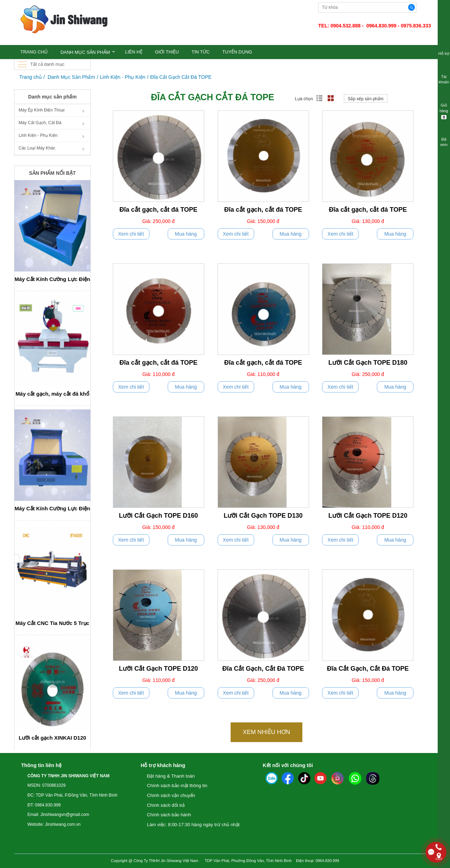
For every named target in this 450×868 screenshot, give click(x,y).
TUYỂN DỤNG (237, 52)
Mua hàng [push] (186, 234)
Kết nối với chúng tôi (288, 765)
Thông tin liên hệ (41, 765)
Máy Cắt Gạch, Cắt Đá (40, 123)
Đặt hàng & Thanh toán (171, 776)
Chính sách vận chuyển (171, 795)
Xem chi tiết (131, 234)
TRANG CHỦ (34, 52)
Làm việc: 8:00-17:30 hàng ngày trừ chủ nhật (193, 825)
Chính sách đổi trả (166, 805)
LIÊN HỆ (134, 52)
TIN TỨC (201, 52)
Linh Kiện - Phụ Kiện (123, 77)
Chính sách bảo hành (169, 815)
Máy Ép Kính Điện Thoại (42, 110)
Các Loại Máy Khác (37, 148)
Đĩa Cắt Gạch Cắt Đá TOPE (181, 77)
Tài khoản (444, 75)
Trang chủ (31, 77)
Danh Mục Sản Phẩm (85, 52)
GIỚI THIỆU (167, 52)
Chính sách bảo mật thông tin (177, 786)
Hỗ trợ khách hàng (163, 765)
